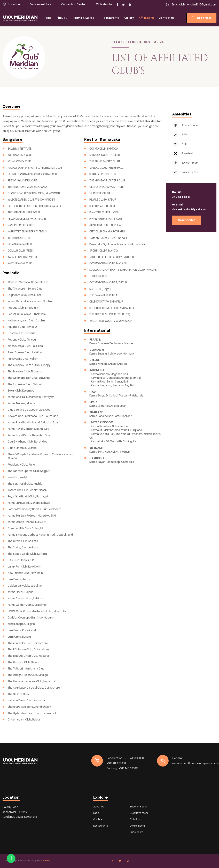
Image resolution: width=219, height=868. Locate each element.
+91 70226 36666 (181, 197)
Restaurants (111, 18)
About (61, 18)
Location (14, 5)
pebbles (45, 861)
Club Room (136, 820)
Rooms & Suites (83, 18)
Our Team (99, 820)
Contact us (167, 18)
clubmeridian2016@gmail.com (198, 5)
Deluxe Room (137, 826)
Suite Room (136, 832)
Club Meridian (105, 5)
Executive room (139, 813)
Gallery (129, 18)
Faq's (96, 813)
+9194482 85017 (129, 768)
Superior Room (138, 807)
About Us (99, 807)
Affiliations (146, 18)
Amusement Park (41, 5)
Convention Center (74, 5)
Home (48, 18)
